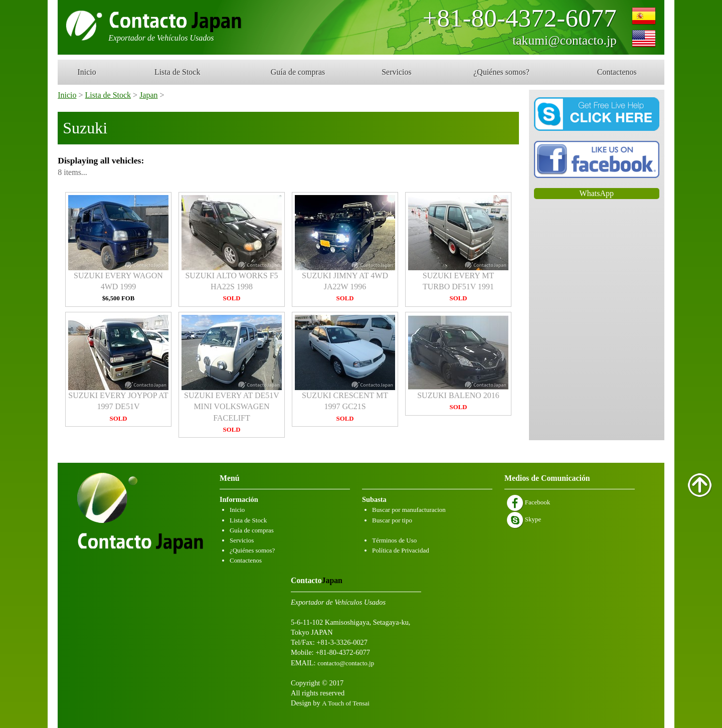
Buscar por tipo (392, 520)
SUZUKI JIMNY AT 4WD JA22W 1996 (345, 249)
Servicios (397, 72)
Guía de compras (298, 72)
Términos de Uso (394, 540)
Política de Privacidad (401, 550)
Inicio (86, 72)
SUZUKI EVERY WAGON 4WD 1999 (118, 249)
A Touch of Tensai (345, 703)
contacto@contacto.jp (346, 663)
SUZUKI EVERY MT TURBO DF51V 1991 (458, 249)
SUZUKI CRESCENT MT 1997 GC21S (345, 369)
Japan (148, 95)
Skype (524, 519)
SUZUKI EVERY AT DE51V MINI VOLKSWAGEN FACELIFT (232, 374)
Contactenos (617, 72)
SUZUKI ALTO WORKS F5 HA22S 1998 (232, 249)
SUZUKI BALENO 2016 (458, 363)
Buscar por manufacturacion (409, 510)
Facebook (528, 502)
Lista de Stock (177, 72)
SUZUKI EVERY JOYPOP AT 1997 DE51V (118, 369)
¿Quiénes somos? (501, 72)
